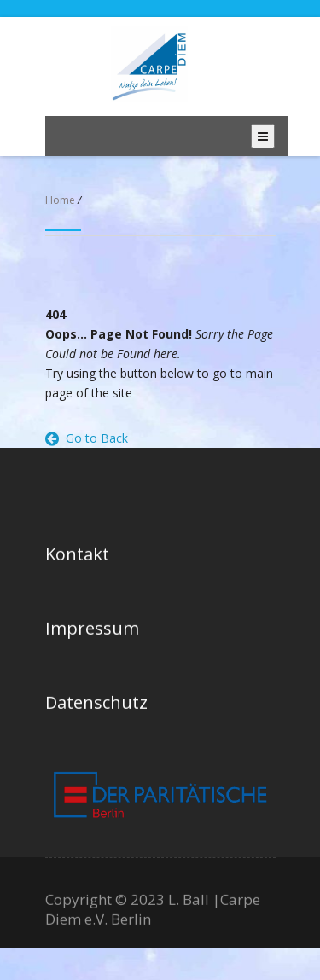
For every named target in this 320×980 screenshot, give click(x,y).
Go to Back (87, 438)
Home (60, 200)
